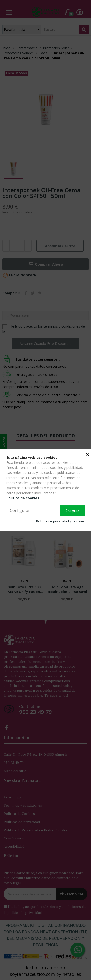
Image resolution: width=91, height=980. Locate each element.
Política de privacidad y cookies (60, 521)
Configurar (20, 510)
